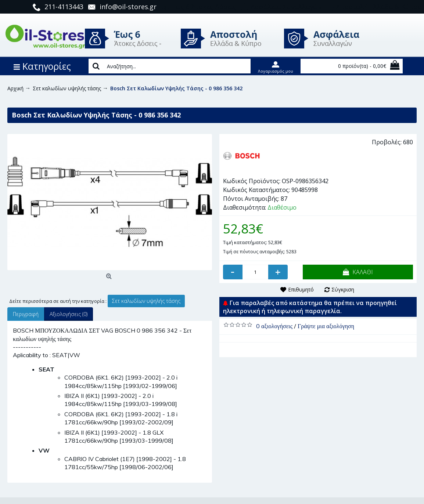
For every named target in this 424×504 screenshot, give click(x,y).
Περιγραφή (26, 314)
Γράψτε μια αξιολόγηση (326, 326)
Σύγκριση (343, 289)
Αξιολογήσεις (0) (69, 314)
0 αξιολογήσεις (274, 326)
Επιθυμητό (301, 289)
